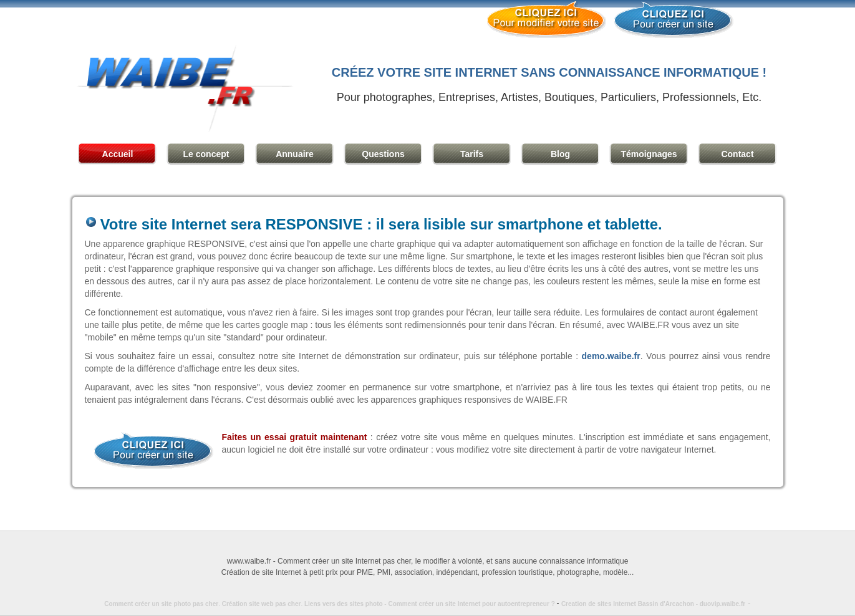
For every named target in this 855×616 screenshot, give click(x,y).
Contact (737, 154)
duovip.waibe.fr (722, 604)
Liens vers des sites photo (344, 604)
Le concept (206, 154)
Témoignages (649, 154)
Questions (383, 154)
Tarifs (472, 154)
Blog (560, 154)
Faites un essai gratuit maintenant (295, 437)
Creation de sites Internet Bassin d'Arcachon (628, 604)
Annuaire (295, 154)
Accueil (118, 154)
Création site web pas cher (262, 604)
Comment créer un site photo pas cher (161, 604)
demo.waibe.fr (611, 356)
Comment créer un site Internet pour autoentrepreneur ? (474, 604)
